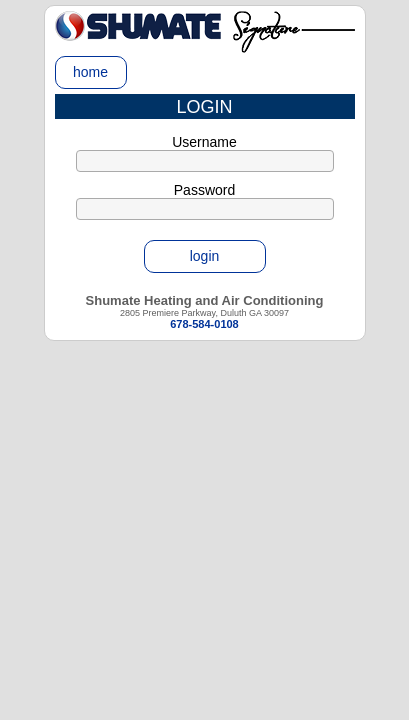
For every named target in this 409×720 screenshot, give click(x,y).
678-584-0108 (204, 324)
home (90, 72)
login (205, 256)
